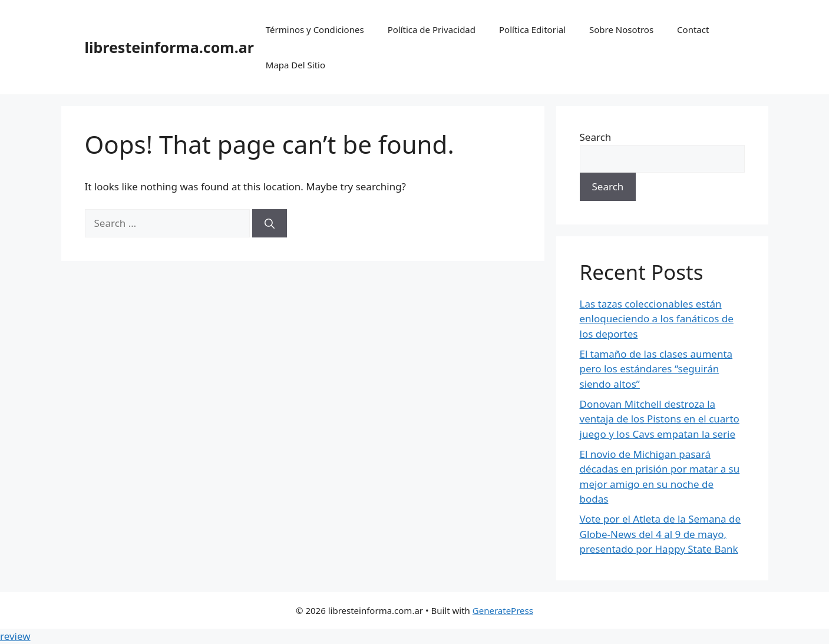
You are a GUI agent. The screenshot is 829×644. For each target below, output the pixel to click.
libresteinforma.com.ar (169, 47)
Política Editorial (532, 29)
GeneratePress (503, 610)
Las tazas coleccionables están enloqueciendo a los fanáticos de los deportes (657, 319)
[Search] (270, 223)
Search (596, 137)
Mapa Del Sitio (295, 65)
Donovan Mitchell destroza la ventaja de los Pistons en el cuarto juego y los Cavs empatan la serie (660, 419)
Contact (693, 29)
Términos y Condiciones (315, 29)
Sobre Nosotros (621, 29)
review (15, 636)
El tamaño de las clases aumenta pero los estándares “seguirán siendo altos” (656, 369)
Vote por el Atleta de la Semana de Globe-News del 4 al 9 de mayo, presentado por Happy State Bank (660, 534)
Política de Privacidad (432, 29)
